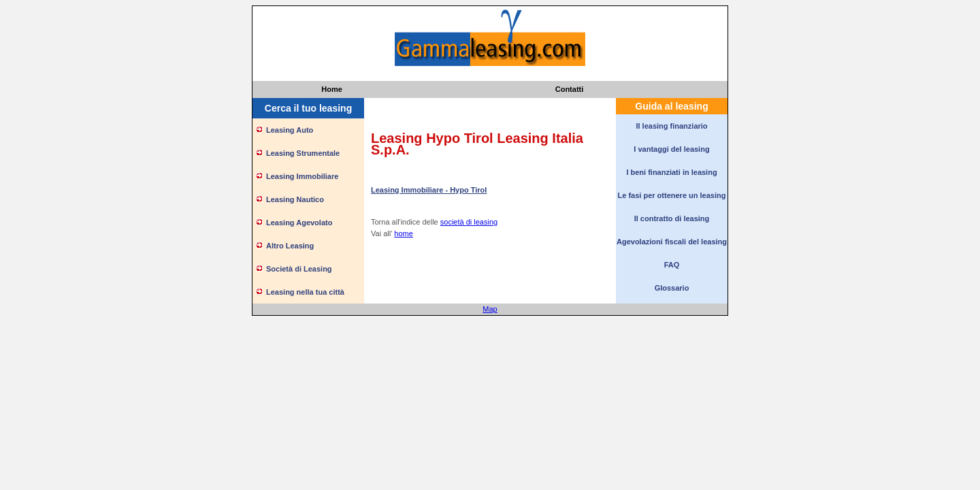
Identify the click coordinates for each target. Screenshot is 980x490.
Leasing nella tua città (305, 292)
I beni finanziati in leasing (671, 172)
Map (490, 309)
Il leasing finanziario (671, 126)
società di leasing (469, 222)
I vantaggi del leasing (671, 149)
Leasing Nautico (295, 199)
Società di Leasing (299, 269)
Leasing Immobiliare (302, 176)
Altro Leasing (290, 246)
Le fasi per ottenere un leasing (672, 195)
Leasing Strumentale (303, 153)
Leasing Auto (290, 130)
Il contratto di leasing (672, 218)
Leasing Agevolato (299, 223)
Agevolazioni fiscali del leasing (672, 242)
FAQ (672, 265)
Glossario (672, 288)
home (404, 233)
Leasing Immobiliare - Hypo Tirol (429, 190)
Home (332, 89)
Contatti (570, 89)
